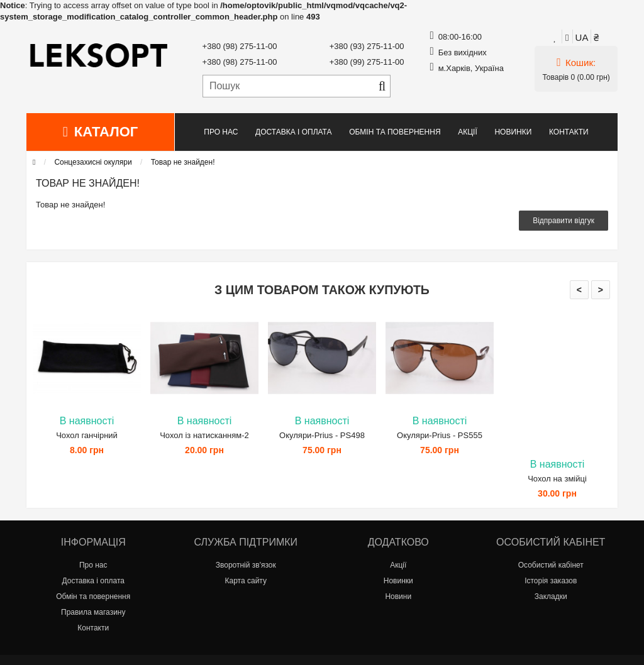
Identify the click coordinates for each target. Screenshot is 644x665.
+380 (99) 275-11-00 (367, 62)
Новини (398, 596)
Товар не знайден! (183, 162)
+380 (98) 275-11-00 (240, 46)
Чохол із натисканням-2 (204, 435)
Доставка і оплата (294, 132)
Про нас (221, 132)
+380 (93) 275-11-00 (367, 46)
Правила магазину (93, 612)
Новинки (513, 132)
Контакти (569, 132)
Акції (468, 132)
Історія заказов (551, 581)
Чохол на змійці (557, 479)
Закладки (551, 596)
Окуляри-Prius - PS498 (322, 435)
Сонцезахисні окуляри (93, 162)
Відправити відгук (563, 221)
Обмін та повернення (395, 132)
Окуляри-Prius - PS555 (440, 435)
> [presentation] (601, 290)
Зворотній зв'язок (246, 565)
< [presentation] (579, 290)
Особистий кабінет (551, 565)
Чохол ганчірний (87, 435)
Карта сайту (246, 581)
